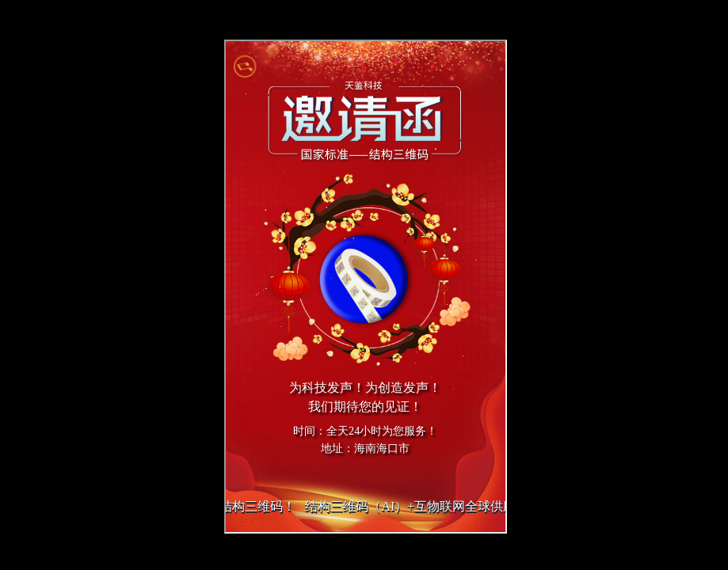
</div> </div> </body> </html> (366, 287)
